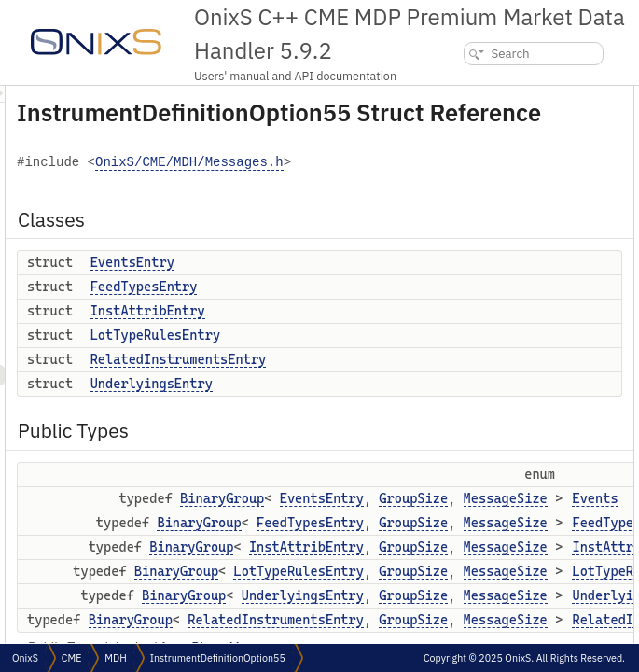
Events (530, 273)
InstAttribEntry (381, 357)
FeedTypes (541, 294)
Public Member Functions (561, 396)
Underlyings (544, 355)
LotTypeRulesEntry (389, 381)
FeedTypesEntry (377, 332)
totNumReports (551, 478)
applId (528, 560)
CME (71, 658)
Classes (517, 96)
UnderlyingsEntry (385, 429)
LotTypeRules (548, 335)
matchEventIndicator (565, 458)
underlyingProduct (558, 602)
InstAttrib (538, 314)
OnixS (25, 658)
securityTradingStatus (567, 540)
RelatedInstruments (563, 376)
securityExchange (556, 622)
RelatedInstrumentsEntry (412, 405)
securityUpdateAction (567, 499)
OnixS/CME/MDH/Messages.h (352, 209)
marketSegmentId (558, 581)
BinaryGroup (455, 544)
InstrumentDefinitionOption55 (218, 658)
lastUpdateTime (552, 519)
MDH (115, 658)
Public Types (531, 239)
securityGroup (548, 643)
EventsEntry (366, 308)
